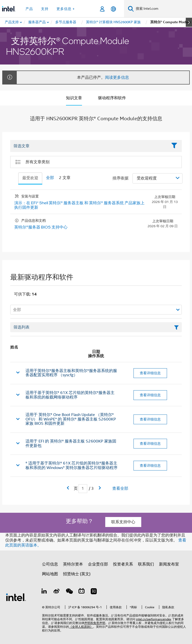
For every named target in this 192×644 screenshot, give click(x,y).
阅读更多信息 (117, 77)
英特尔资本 (73, 564)
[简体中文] (113, 9)
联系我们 (146, 564)
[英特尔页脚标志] (16, 597)
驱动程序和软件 (112, 98)
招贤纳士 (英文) (77, 574)
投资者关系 (123, 564)
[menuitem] (37, 22)
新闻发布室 (169, 564)
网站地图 (50, 574)
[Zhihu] (94, 592)
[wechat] (69, 592)
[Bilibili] (81, 592)
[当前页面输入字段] (83, 489)
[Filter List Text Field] (89, 146)
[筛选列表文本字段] (96, 327)
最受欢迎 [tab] (30, 178)
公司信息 (50, 564)
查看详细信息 (150, 373)
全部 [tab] (50, 178)
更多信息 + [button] (66, 9)
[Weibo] (57, 592)
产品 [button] (29, 9)
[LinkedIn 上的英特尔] (44, 592)
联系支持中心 (123, 522)
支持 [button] (45, 9)
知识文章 (74, 98)
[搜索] (131, 9)
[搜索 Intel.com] (163, 9)
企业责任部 (98, 564)
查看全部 (120, 488)
